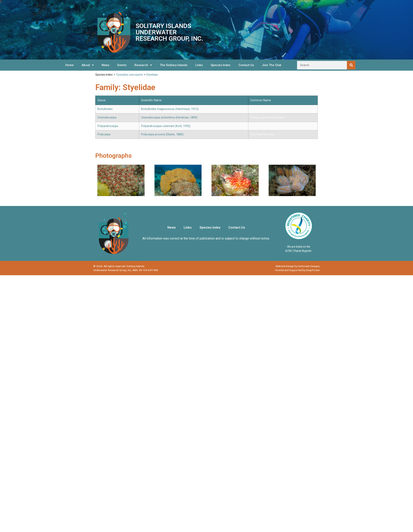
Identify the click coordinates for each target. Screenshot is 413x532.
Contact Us (246, 65)
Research (143, 65)
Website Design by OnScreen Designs (298, 266)
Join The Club (272, 65)
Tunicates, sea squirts (129, 75)
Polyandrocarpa (108, 126)
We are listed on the (299, 247)
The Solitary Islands (174, 65)
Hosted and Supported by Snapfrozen (297, 270)
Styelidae (152, 75)
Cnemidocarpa (107, 118)
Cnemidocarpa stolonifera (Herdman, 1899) (169, 118)
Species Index (221, 65)
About (88, 65)
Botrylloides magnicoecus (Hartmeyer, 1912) (170, 109)
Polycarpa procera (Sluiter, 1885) (162, 134)
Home (69, 65)
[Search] (351, 65)
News (106, 65)
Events (122, 65)
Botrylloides (105, 109)
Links (199, 65)
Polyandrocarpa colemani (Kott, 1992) (166, 126)
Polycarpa (104, 134)
